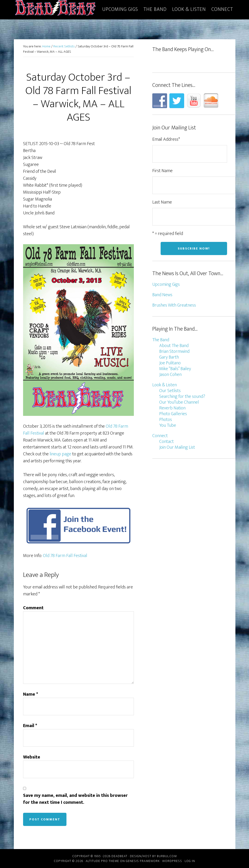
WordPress (172, 861)
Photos (166, 420)
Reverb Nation (172, 408)
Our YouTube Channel (179, 402)
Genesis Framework (143, 861)
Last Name (162, 202)
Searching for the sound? (182, 396)
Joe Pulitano (170, 363)
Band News (162, 295)
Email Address (166, 139)
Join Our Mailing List (177, 447)
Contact (166, 442)
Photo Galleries (173, 414)
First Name (162, 171)
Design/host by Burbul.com (153, 856)
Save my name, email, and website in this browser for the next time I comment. (75, 799)
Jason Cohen (170, 375)
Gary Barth (169, 357)
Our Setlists (170, 391)
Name (31, 694)
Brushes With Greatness (174, 305)
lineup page (60, 454)
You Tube (168, 425)
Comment (33, 608)
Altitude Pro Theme (102, 861)
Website (32, 757)
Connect (160, 436)
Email (30, 726)
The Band (161, 340)
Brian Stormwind (174, 351)
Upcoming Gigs (166, 284)
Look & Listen (165, 385)
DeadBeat (55, 9)
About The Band (174, 346)
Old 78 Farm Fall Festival (65, 556)
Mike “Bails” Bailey (175, 369)
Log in (190, 861)
